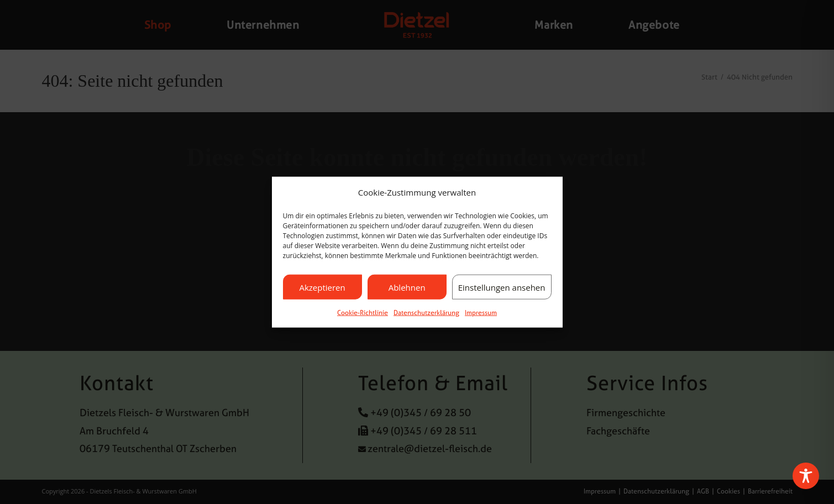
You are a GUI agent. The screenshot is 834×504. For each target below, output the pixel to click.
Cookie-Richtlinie (363, 313)
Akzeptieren (322, 287)
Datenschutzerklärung (426, 313)
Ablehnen (407, 287)
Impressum (481, 313)
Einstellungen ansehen (502, 287)
